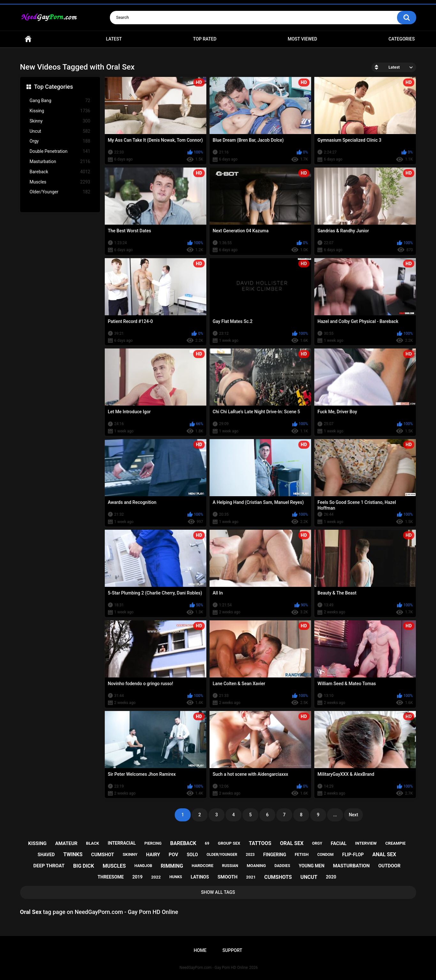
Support (232, 950)
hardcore (203, 866)
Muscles (60, 182)
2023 (250, 855)
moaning (256, 866)
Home (28, 39)
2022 (156, 877)
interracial (122, 843)
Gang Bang (60, 101)
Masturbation (60, 162)
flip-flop (353, 855)
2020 (331, 877)
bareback (183, 843)
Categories (402, 39)
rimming (172, 866)
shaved (46, 855)
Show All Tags (218, 892)
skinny (130, 854)
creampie (395, 843)
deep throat (49, 866)
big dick (84, 866)
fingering (275, 855)
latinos (200, 877)
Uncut (60, 131)
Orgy (60, 141)
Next (353, 815)
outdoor (389, 866)
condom (325, 855)
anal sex (384, 854)
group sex (229, 843)
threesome (111, 877)
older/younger (222, 855)
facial (339, 843)
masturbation (352, 866)
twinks (73, 854)
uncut (309, 877)
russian (230, 866)
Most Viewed (302, 39)
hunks (176, 877)
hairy (153, 855)
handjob (143, 866)
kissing (37, 843)
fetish (302, 854)
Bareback (60, 172)
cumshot (103, 855)
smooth (227, 877)
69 (207, 843)
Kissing (60, 111)
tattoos (260, 843)
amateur (66, 843)
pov (173, 855)
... (335, 815)
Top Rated (205, 39)
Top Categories (54, 87)
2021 (251, 877)
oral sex (292, 843)
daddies (282, 866)
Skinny (60, 121)
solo (192, 855)
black (92, 843)
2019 (137, 877)
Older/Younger (60, 192)
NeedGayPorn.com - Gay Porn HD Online (214, 968)
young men (311, 866)
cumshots (278, 877)
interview (366, 843)
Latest (114, 39)
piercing (153, 843)
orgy (317, 843)
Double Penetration (60, 151)
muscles (114, 866)
